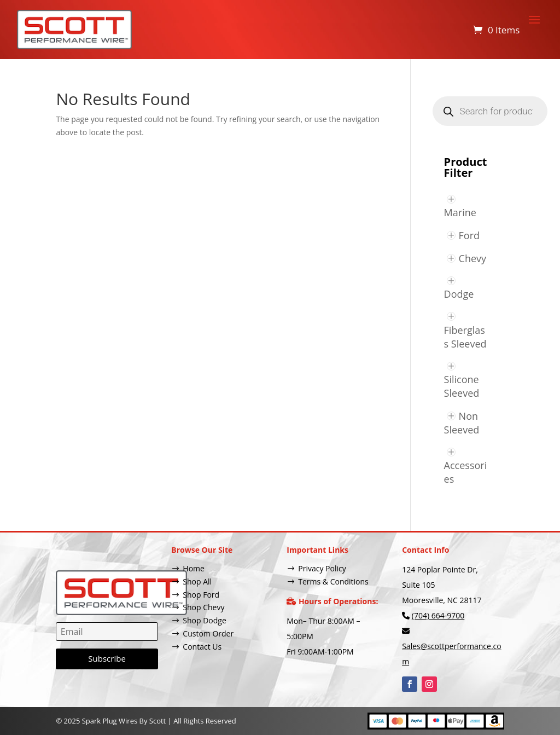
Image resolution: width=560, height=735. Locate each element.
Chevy (473, 258)
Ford (469, 235)
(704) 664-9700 (438, 615)
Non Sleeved (462, 423)
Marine (460, 212)
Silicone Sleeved (462, 386)
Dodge (459, 294)
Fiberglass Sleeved (465, 337)
